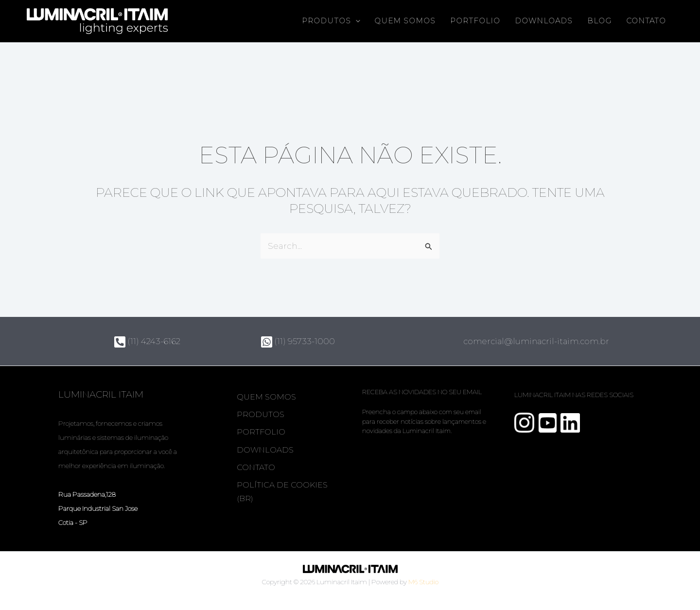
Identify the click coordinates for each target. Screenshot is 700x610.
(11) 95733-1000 (298, 341)
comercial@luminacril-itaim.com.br (539, 341)
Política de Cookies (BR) (283, 497)
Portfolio (475, 21)
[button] (356, 21)
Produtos (261, 415)
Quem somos (405, 21)
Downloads (544, 21)
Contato (646, 21)
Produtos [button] (331, 21)
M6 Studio (423, 582)
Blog (599, 21)
